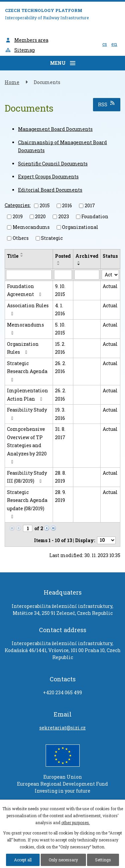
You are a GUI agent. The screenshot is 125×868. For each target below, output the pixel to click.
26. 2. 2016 (60, 367)
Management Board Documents (55, 129)
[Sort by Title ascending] (22, 253)
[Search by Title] (29, 275)
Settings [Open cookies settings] (103, 860)
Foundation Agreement (25, 290)
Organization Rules (23, 348)
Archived (87, 256)
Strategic (52, 238)
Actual (110, 286)
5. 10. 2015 (60, 329)
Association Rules (28, 309)
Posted (63, 256)
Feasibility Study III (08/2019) (27, 477)
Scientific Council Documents (53, 164)
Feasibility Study (27, 414)
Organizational (80, 227)
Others (21, 238)
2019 (18, 216)
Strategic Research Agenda (27, 371)
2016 (67, 205)
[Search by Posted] (63, 275)
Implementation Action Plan (27, 395)
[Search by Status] (110, 275)
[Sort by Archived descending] (79, 264)
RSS (107, 104)
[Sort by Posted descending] (59, 264)
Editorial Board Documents (50, 190)
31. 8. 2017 (60, 433)
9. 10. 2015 (60, 290)
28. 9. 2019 (60, 496)
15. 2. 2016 (60, 348)
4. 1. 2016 (60, 310)
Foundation (95, 216)
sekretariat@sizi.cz (62, 728)
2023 (64, 216)
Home (12, 82)
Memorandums (31, 227)
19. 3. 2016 (60, 414)
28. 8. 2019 (60, 477)
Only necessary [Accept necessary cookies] (63, 860)
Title (13, 256)
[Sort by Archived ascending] (79, 262)
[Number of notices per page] (106, 540)
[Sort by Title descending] (22, 256)
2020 (40, 216)
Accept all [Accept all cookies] (23, 860)
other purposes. (76, 822)
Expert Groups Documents (48, 177)
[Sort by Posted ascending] (59, 262)
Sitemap (20, 50)
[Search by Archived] (87, 275)
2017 (90, 205)
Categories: (18, 205)
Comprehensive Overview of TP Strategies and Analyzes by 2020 (27, 445)
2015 (45, 205)
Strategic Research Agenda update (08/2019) (27, 504)
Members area (27, 40)
